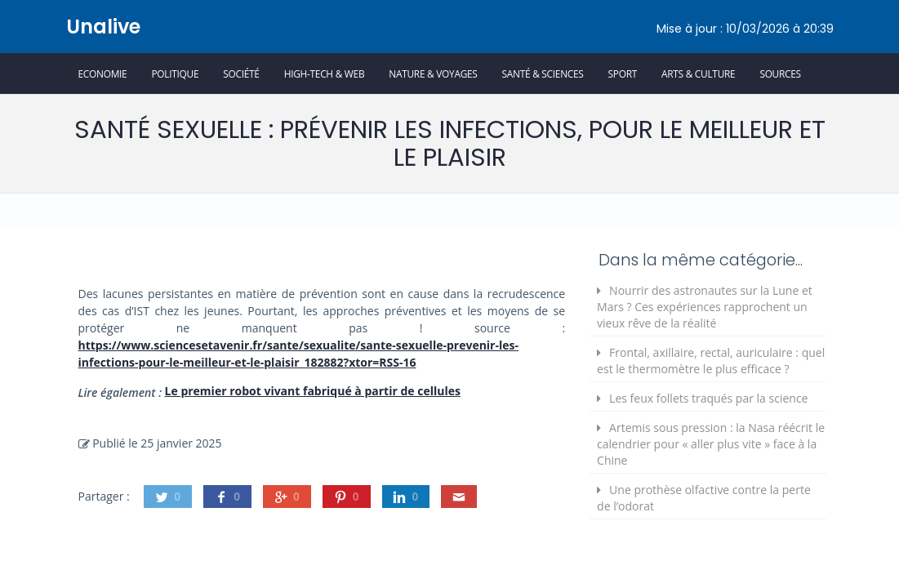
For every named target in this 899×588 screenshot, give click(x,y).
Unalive (103, 27)
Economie (103, 73)
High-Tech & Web (325, 73)
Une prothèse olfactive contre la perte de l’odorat (704, 498)
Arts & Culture (698, 73)
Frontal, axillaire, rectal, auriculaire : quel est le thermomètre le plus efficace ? (711, 361)
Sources (780, 73)
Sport (623, 73)
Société (241, 73)
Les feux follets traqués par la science (708, 398)
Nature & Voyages (433, 73)
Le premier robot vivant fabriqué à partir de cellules (313, 391)
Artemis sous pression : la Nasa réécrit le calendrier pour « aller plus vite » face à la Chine (711, 444)
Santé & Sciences (543, 73)
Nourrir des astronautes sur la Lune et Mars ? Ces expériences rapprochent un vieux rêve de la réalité (705, 307)
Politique (175, 73)
